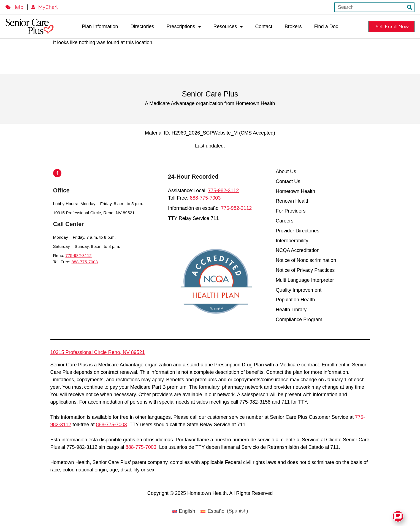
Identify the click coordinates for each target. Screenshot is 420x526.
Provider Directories (297, 231)
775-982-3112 (79, 255)
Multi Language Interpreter (305, 280)
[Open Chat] (398, 516)
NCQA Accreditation (298, 250)
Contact (264, 26)
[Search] (410, 7)
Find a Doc (326, 26)
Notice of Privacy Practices (305, 270)
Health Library (291, 310)
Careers (284, 221)
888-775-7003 (85, 262)
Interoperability (292, 241)
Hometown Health (295, 191)
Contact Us (288, 182)
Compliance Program (299, 320)
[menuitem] (183, 511)
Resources (228, 26)
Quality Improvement (299, 290)
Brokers (293, 26)
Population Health (295, 300)
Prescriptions (184, 26)
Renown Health (293, 201)
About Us (286, 172)
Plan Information (100, 26)
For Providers (291, 211)
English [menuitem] (187, 511)
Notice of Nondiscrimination (306, 260)
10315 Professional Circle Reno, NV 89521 (98, 352)
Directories (142, 26)
